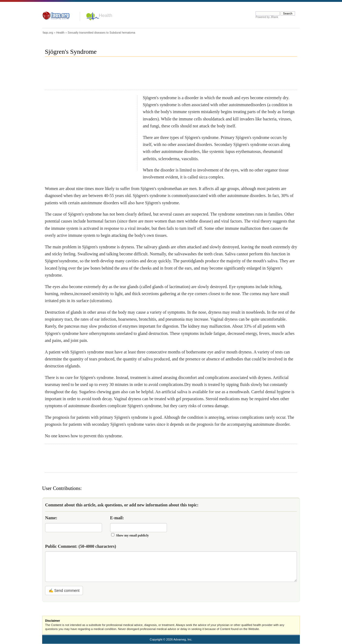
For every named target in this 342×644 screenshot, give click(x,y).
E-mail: (117, 518)
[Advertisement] (143, 76)
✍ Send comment (64, 591)
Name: (51, 518)
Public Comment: (81, 546)
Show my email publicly (132, 535)
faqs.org (48, 33)
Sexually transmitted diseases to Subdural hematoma (101, 33)
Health (105, 15)
